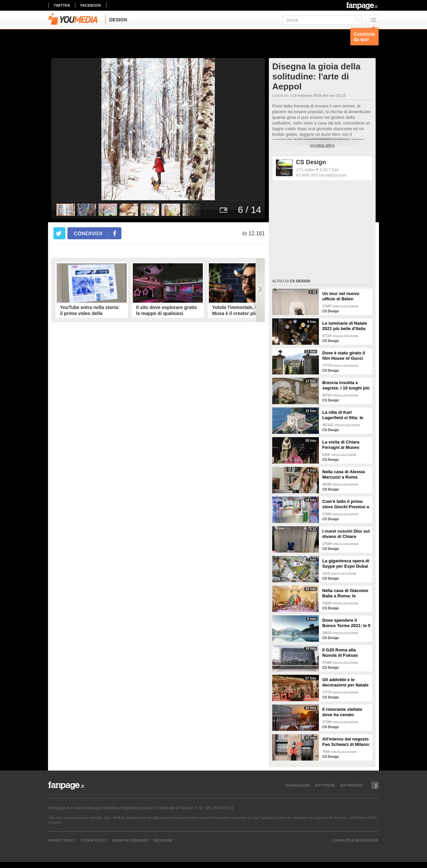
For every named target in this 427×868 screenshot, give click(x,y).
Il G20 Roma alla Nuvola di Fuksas (340, 653)
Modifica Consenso (130, 840)
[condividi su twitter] (59, 233)
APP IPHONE (325, 785)
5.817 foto (329, 170)
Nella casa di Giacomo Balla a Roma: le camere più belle (345, 593)
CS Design (311, 162)
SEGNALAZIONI (298, 785)
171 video (305, 170)
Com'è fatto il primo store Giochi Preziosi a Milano (346, 504)
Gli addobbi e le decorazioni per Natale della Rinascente (345, 682)
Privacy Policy (62, 840)
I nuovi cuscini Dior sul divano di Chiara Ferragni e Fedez (346, 534)
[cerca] (322, 20)
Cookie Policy (94, 840)
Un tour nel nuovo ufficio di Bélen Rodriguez (341, 296)
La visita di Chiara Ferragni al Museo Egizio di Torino (341, 445)
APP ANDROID (352, 785)
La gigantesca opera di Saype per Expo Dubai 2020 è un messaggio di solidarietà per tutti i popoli (346, 564)
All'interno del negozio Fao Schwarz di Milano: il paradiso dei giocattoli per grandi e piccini (346, 742)
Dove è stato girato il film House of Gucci (344, 356)
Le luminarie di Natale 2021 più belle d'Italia (345, 326)
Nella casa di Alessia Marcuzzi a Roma (343, 474)
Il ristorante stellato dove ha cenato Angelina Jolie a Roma (345, 712)
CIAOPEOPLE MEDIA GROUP (356, 840)
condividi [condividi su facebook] (88, 233)
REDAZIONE (163, 840)
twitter (62, 5)
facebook (91, 5)
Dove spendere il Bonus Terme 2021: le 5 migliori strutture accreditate (346, 623)
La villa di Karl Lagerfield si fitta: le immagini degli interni (345, 415)
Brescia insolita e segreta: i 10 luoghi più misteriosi (346, 385)
